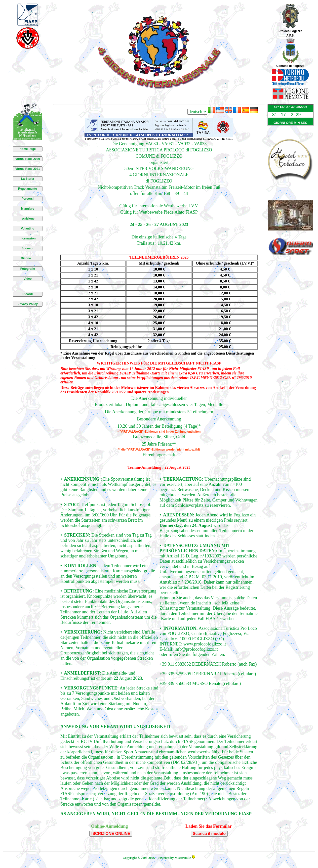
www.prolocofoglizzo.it (205, 644)
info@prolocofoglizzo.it (196, 649)
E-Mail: (167, 649)
